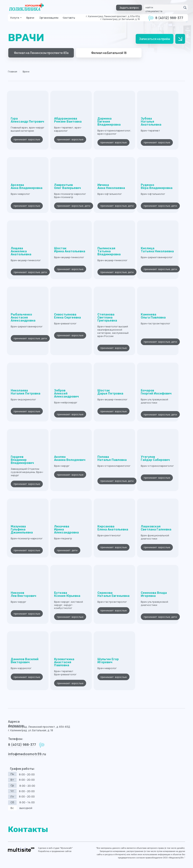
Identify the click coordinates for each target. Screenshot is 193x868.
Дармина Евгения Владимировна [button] (109, 122)
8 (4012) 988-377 (169, 18)
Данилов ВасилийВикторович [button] (25, 661)
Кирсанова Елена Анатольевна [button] (113, 528)
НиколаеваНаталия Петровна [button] (26, 392)
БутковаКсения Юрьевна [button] (67, 594)
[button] (129, 8)
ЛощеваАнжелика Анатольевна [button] (21, 251)
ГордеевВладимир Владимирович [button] (22, 460)
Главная (13, 72)
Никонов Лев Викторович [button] (23, 594)
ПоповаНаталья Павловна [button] (112, 458)
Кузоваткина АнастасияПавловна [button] (64, 662)
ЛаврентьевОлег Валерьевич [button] (67, 186)
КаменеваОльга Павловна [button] (153, 316)
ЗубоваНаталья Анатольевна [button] (151, 122)
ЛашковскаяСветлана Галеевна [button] (156, 528)
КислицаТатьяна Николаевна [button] (157, 250)
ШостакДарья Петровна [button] (110, 392)
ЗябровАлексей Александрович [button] (66, 393)
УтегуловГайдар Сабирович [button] (155, 458)
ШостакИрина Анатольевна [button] (70, 250)
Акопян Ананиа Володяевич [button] (70, 458)
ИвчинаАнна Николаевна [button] (111, 186)
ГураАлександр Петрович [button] (27, 120)
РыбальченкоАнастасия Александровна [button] (23, 317)
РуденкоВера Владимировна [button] (157, 186)
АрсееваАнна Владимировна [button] (27, 186)
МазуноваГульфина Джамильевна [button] (22, 529)
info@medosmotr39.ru (27, 754)
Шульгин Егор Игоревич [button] (108, 661)
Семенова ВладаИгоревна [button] (154, 594)
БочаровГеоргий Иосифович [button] (156, 392)
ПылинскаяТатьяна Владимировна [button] (109, 251)
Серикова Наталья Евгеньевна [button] (113, 594)
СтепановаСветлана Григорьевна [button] (107, 317)
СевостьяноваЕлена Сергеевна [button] (67, 316)
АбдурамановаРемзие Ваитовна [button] (68, 120)
